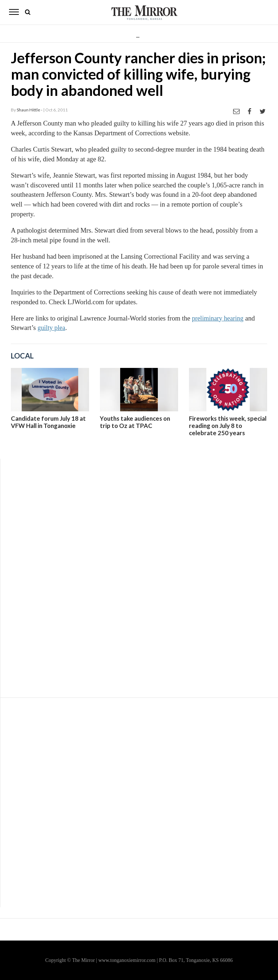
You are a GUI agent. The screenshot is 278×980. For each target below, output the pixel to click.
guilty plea (51, 328)
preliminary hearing (218, 318)
